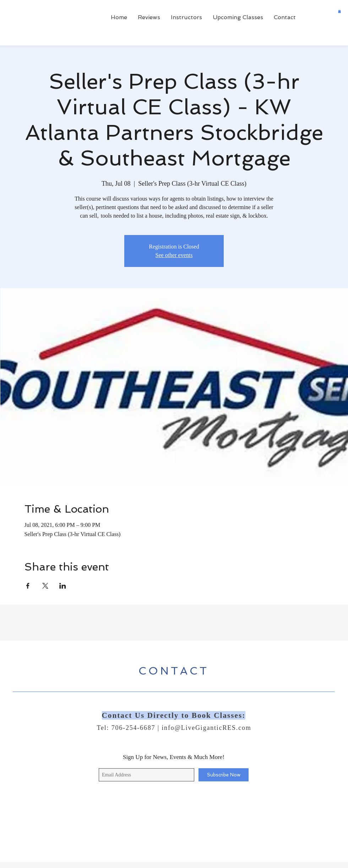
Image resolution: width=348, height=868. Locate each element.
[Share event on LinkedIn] (63, 586)
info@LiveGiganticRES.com (206, 728)
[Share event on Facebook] (28, 586)
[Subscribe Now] (224, 775)
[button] (339, 11)
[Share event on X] (45, 586)
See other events (174, 255)
